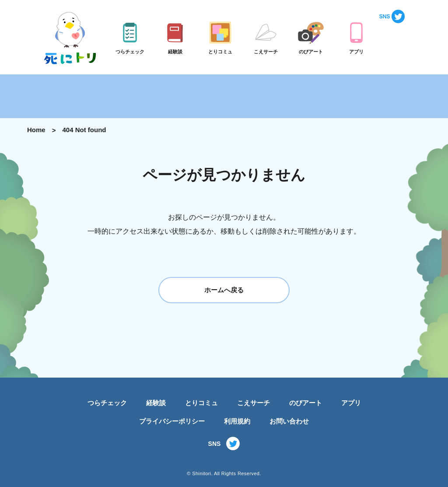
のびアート (306, 403)
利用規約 (237, 421)
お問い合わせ (289, 421)
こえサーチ (254, 403)
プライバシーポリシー (172, 421)
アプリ (351, 403)
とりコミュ (201, 403)
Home (36, 130)
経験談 (156, 403)
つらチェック (107, 403)
